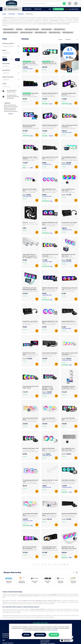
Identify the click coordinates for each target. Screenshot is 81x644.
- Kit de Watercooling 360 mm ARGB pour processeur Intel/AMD (50, 192)
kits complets (53, 594)
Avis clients (5, 637)
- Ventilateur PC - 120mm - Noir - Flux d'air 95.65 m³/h (30, 224)
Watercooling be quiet (41, 32)
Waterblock (19, 29)
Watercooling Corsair (55, 32)
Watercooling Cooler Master (11, 32)
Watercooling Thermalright (32, 29)
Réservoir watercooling (26, 32)
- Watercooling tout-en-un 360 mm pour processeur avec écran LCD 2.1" (50, 517)
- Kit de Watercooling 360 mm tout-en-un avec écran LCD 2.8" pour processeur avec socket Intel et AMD (69, 324)
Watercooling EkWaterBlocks (22, 582)
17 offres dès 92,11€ (47, 164)
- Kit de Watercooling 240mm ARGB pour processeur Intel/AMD (49, 128)
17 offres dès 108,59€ (67, 360)
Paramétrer (40, 635)
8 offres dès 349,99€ (66, 164)
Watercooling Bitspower (73, 582)
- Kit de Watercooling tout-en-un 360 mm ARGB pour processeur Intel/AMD (69, 291)
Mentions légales (45, 642)
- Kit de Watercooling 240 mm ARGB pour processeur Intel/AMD (50, 226)
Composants (21, 14)
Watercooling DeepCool (10, 105)
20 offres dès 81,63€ (47, 196)
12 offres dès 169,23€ (28, 69)
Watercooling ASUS (46, 29)
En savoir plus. (54, 630)
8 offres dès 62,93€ (27, 196)
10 (61, 565)
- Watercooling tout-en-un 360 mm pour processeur (50, 355)
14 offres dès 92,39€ (47, 295)
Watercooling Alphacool (9, 582)
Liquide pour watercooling (11, 111)
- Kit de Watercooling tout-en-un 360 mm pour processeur (49, 160)
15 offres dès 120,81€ (28, 521)
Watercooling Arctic (68, 32)
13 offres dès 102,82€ (47, 262)
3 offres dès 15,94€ (47, 487)
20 (64, 565)
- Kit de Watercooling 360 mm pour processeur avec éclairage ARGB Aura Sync (30, 356)
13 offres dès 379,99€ (67, 262)
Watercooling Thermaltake (11, 107)
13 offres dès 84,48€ (66, 328)
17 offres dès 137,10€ (67, 230)
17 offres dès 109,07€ (67, 487)
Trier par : (61, 39)
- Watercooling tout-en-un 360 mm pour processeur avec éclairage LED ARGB (50, 421)
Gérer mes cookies (45, 640)
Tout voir (11, 114)
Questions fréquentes (8, 643)
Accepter (54, 635)
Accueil (4, 14)
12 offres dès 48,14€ (47, 456)
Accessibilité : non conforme (48, 643)
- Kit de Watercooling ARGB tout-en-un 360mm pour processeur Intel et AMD (68, 226)
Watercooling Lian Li (59, 29)
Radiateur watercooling (10, 108)
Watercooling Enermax (10, 110)
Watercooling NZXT (8, 29)
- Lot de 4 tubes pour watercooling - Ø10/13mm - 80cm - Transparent (49, 483)
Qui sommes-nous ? (7, 635)
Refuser (27, 635)
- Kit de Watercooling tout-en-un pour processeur (30, 323)
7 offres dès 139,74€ (47, 394)
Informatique (12, 14)
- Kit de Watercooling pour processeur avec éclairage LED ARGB (30, 96)
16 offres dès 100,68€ (67, 132)
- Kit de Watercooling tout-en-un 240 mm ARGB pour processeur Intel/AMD (30, 483)
